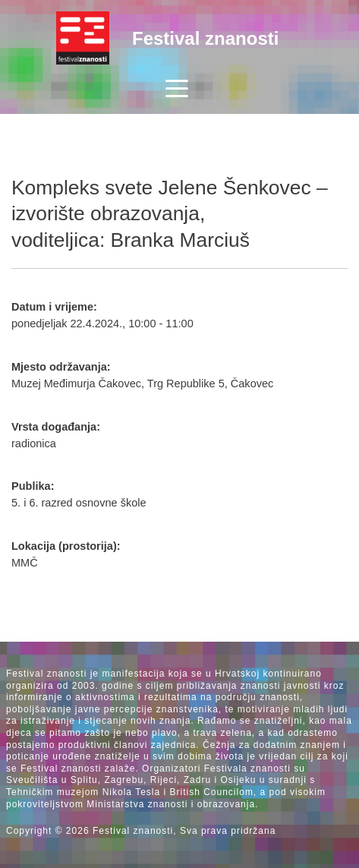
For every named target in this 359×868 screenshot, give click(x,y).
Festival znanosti (205, 38)
